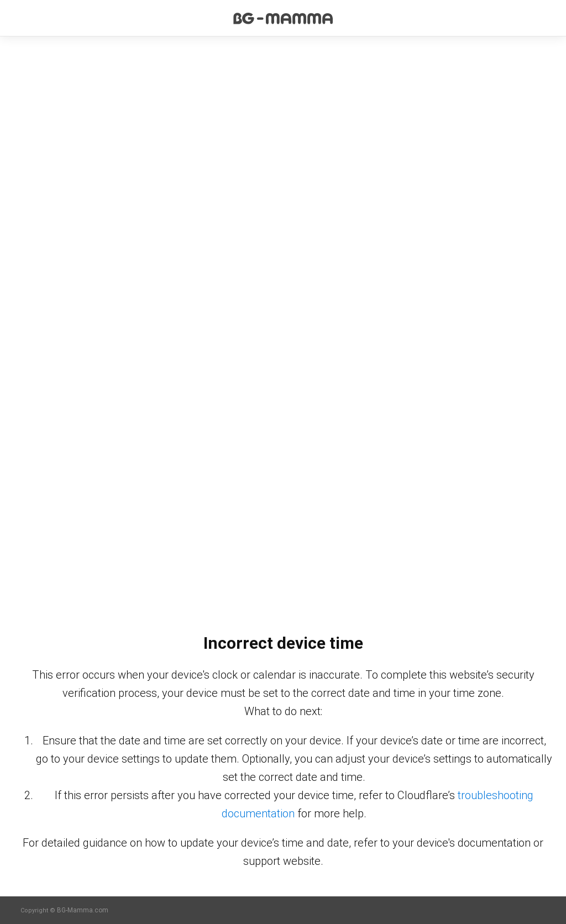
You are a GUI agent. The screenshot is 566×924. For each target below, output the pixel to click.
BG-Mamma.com (83, 910)
